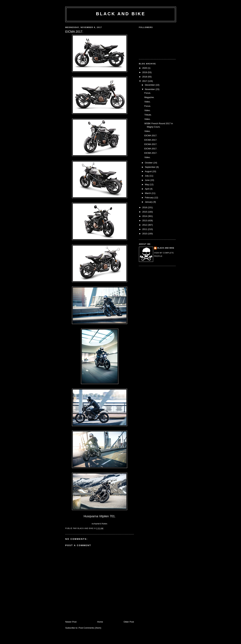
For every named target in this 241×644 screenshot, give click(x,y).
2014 (145, 216)
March (148, 193)
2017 (145, 81)
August (149, 171)
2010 (145, 234)
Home (100, 622)
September (151, 167)
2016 (145, 207)
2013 (145, 221)
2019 (145, 72)
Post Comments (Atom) (90, 628)
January (149, 202)
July (147, 176)
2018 (145, 77)
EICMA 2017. (151, 136)
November (150, 89)
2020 (145, 68)
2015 (145, 212)
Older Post (129, 622)
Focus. (148, 93)
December (150, 85)
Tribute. (148, 115)
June (148, 180)
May (147, 184)
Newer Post (71, 622)
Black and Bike (121, 14)
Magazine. (149, 97)
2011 (145, 229)
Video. (147, 102)
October (149, 163)
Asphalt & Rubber (101, 524)
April (147, 189)
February (150, 198)
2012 (145, 225)
